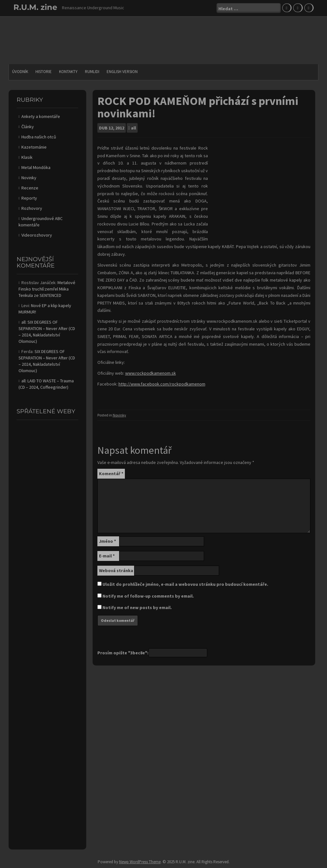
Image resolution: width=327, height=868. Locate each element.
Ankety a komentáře (41, 116)
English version (122, 72)
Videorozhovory (37, 235)
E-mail (107, 556)
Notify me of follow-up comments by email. (148, 596)
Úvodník (20, 72)
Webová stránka (116, 570)
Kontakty (68, 72)
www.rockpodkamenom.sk (151, 373)
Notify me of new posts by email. (137, 607)
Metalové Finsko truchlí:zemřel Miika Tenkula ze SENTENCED (47, 289)
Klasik (27, 157)
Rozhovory (32, 208)
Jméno (107, 541)
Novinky (119, 415)
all (133, 128)
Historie (44, 72)
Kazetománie (34, 147)
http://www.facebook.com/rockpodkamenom (162, 384)
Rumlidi (92, 72)
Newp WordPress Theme (140, 862)
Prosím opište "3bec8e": (123, 653)
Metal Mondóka (36, 167)
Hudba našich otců (39, 137)
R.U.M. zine (35, 7)
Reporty (29, 198)
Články (28, 127)
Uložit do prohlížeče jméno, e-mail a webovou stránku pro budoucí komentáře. (185, 584)
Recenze (30, 188)
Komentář (111, 474)
